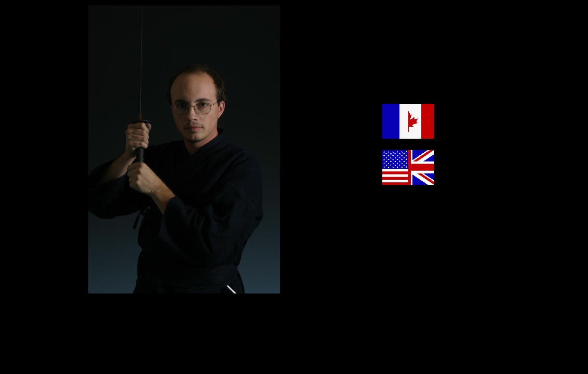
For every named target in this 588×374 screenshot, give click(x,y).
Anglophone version (467, 182)
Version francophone (468, 136)
